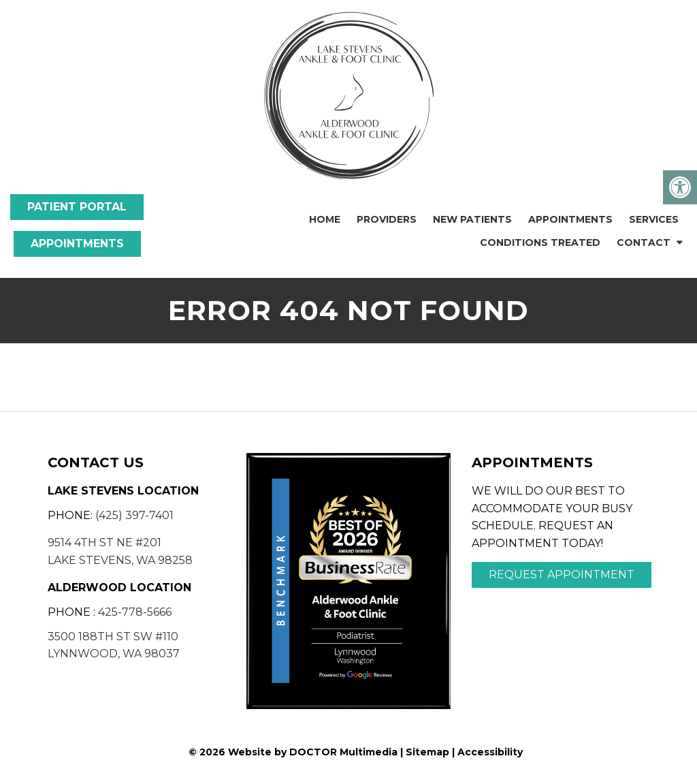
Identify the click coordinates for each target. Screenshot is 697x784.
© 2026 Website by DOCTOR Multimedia (293, 752)
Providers (387, 219)
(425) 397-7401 (134, 515)
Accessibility (490, 752)
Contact (644, 242)
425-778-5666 (135, 612)
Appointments (77, 244)
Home (325, 219)
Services (654, 219)
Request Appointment (562, 575)
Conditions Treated (540, 242)
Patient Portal (77, 207)
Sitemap (427, 752)
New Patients (472, 219)
